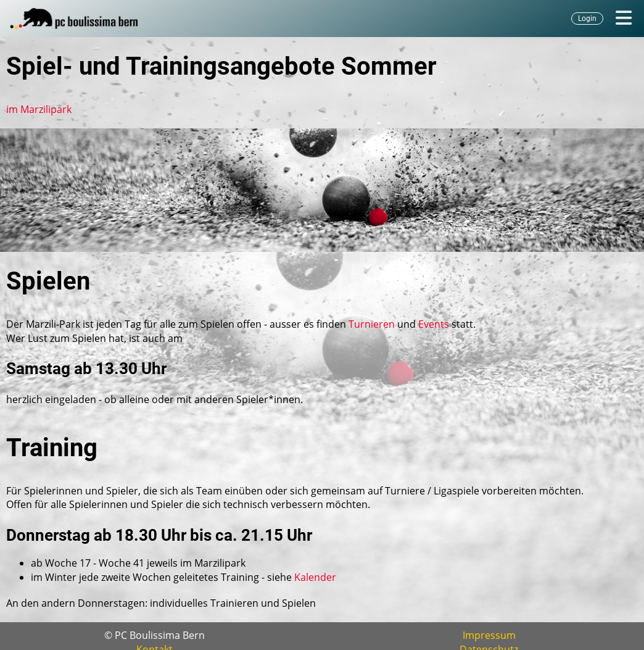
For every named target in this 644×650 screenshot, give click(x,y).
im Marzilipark (39, 109)
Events (434, 324)
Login (587, 19)
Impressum (489, 635)
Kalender (315, 577)
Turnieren (372, 324)
